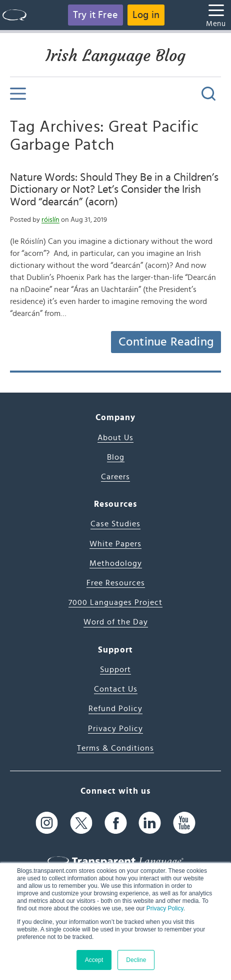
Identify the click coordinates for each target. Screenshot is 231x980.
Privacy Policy (165, 908)
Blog (116, 457)
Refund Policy (115, 709)
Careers (115, 477)
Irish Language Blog (115, 56)
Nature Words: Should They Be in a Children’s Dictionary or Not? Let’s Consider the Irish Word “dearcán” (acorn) (114, 190)
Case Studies (115, 524)
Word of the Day (116, 622)
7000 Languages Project (115, 602)
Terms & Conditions (115, 748)
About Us (115, 438)
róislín (50, 220)
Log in (146, 15)
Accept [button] (94, 960)
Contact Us (116, 689)
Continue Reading (166, 342)
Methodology (116, 563)
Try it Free (95, 15)
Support (115, 670)
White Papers (115, 544)
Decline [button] (136, 960)
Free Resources (116, 583)
